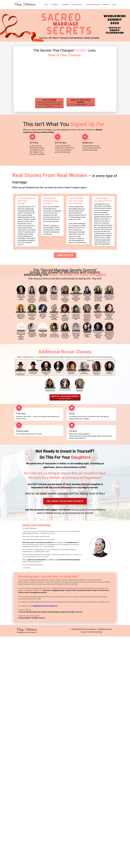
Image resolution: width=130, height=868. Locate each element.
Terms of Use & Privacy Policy (91, 632)
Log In (114, 4)
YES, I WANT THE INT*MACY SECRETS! (65, 501)
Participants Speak (93, 4)
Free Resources (77, 4)
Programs (55, 4)
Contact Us (106, 4)
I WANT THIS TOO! (65, 255)
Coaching (65, 4)
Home (46, 4)
